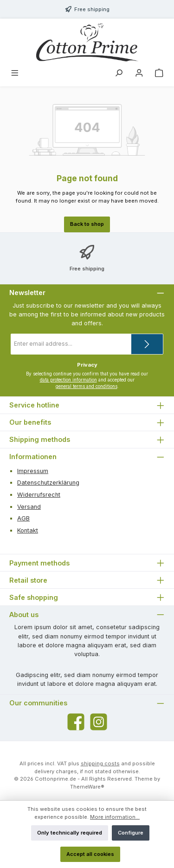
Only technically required (70, 833)
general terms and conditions (87, 386)
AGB (23, 518)
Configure (131, 833)
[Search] (119, 74)
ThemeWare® (87, 787)
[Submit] (147, 344)
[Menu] (15, 74)
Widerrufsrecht (39, 495)
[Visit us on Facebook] (76, 722)
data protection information (68, 380)
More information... (115, 817)
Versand (29, 507)
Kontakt (28, 530)
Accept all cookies (90, 854)
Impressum (33, 471)
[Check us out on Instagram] (99, 722)
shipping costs (100, 763)
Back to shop (87, 224)
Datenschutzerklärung (48, 483)
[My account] (139, 74)
